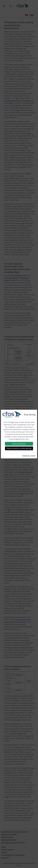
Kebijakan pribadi (29, 456)
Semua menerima (19, 444)
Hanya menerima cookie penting (19, 448)
